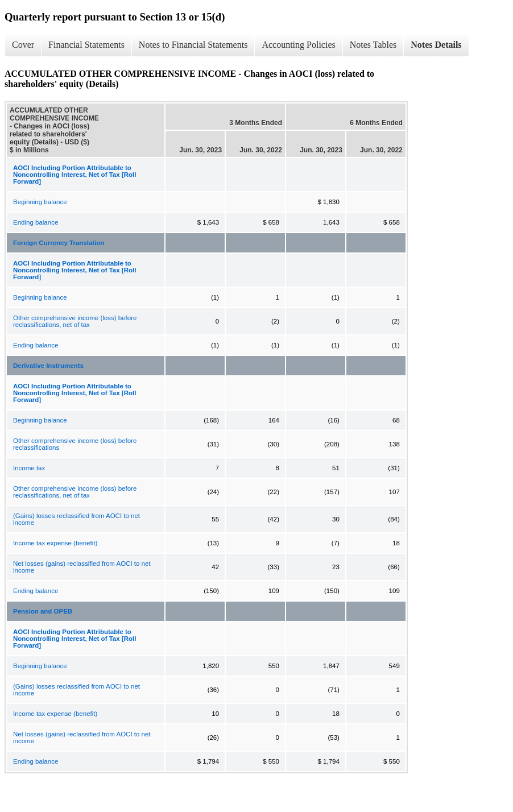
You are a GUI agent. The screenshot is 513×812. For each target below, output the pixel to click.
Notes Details (436, 45)
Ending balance (36, 222)
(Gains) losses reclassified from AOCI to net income (76, 519)
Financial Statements (86, 45)
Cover (23, 45)
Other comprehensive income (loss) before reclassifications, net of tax (75, 321)
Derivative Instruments (48, 366)
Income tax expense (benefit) (55, 543)
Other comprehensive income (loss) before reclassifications (75, 444)
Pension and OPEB (43, 611)
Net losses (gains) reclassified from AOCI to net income (82, 567)
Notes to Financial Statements (193, 45)
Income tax (29, 468)
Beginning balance (40, 202)
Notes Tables (373, 45)
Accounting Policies (298, 45)
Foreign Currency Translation (59, 243)
